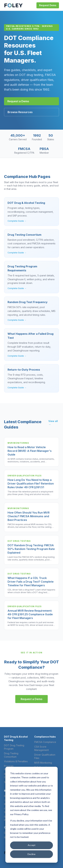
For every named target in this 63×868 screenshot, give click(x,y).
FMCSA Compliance (45, 742)
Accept (32, 845)
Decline (32, 854)
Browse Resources (20, 112)
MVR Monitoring (43, 763)
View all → (53, 423)
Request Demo (48, 5)
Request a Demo (18, 101)
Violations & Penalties (16, 761)
